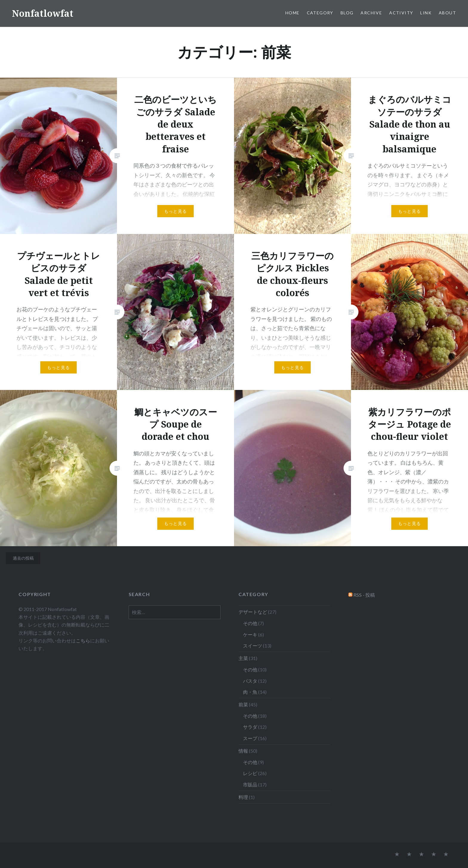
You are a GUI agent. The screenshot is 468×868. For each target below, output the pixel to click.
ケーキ (250, 634)
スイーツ (253, 646)
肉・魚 (250, 692)
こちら (83, 640)
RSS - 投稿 (364, 595)
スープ (250, 738)
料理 (243, 797)
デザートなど (253, 612)
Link (426, 13)
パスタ (250, 681)
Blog (347, 13)
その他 (250, 623)
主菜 (243, 658)
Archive (371, 13)
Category (320, 13)
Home (292, 13)
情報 (243, 751)
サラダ (250, 727)
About (447, 13)
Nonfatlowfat (43, 13)
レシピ (250, 773)
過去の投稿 (23, 558)
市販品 (250, 784)
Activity (401, 13)
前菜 (243, 704)
